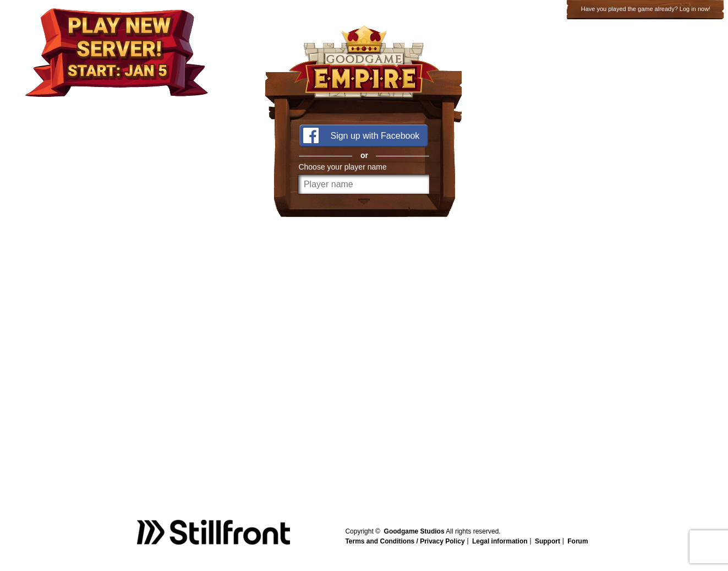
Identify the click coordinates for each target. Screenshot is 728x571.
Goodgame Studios (414, 531)
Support (548, 541)
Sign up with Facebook (375, 136)
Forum (578, 541)
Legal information (500, 541)
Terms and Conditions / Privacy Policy (405, 541)
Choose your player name (342, 167)
